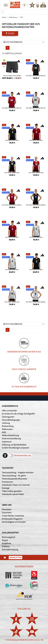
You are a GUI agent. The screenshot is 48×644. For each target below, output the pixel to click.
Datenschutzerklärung (11, 438)
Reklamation (7, 429)
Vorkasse (6, 546)
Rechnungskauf (9, 537)
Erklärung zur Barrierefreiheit (14, 445)
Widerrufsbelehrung (10, 435)
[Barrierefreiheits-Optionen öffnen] (5, 455)
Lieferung (6, 423)
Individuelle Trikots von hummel (16, 485)
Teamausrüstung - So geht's (14, 476)
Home (4, 17)
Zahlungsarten (8, 417)
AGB (4, 432)
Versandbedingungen (11, 420)
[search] (24, 12)
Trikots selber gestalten (12, 491)
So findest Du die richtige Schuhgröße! (18, 414)
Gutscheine (7, 513)
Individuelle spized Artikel (13, 494)
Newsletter (7, 509)
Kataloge (6, 488)
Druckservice (7, 482)
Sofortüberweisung (10, 550)
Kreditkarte (7, 543)
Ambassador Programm (12, 519)
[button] (6, 5)
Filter (10, 33)
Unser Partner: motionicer (13, 516)
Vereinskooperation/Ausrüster (15, 479)
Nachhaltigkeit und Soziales (14, 522)
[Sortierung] (24, 42)
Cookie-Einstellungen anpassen (16, 448)
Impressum (7, 442)
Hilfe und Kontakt (9, 411)
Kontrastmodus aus (23, 455)
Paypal (5, 540)
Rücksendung (8, 426)
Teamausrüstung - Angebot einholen (18, 472)
